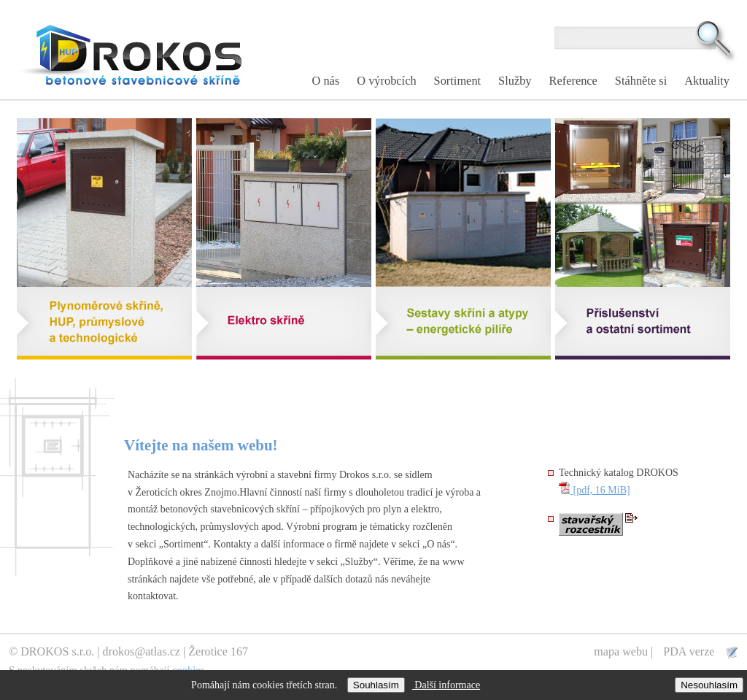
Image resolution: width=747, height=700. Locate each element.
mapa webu (621, 651)
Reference (573, 81)
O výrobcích (386, 81)
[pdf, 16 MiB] (595, 490)
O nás (326, 81)
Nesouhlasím (709, 685)
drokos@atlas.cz (142, 651)
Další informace (446, 685)
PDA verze (690, 651)
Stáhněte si (641, 81)
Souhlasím (376, 685)
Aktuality (707, 81)
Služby (515, 81)
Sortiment (458, 81)
